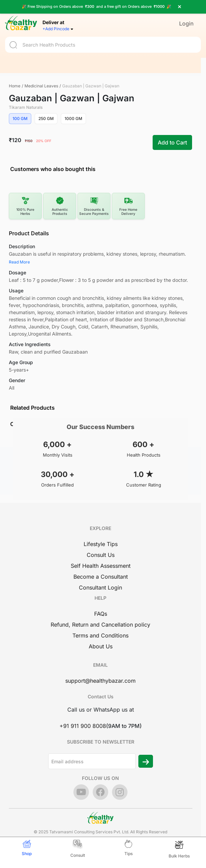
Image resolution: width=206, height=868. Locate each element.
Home (15, 86)
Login (186, 19)
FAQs (101, 614)
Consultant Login (100, 588)
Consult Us (101, 555)
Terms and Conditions (100, 635)
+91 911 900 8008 (83, 726)
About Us (101, 646)
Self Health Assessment (101, 566)
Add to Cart (172, 142)
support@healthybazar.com (100, 681)
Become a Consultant (101, 577)
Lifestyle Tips (101, 544)
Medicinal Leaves (41, 86)
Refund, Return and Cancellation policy (100, 625)
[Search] (103, 41)
